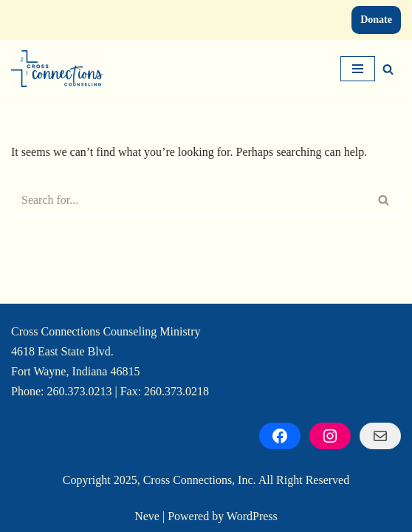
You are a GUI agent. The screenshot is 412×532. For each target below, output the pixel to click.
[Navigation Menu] (358, 69)
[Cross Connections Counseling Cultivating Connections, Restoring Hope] (57, 69)
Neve (147, 516)
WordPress (252, 516)
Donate (376, 20)
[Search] (388, 69)
